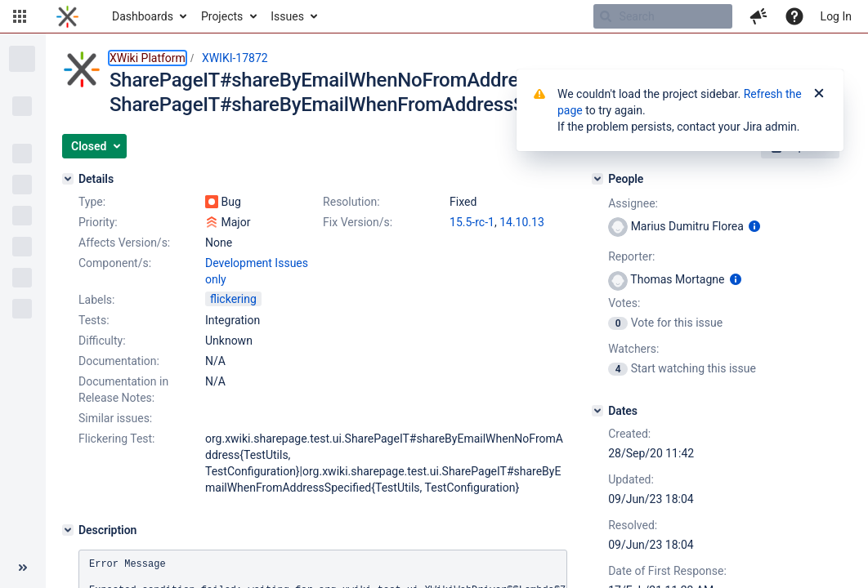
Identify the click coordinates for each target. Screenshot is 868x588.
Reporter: (631, 256)
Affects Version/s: (124, 243)
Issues (287, 16)
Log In (836, 16)
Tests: (94, 320)
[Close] (819, 94)
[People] (597, 179)
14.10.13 (522, 222)
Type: (92, 202)
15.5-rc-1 (472, 222)
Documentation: (119, 361)
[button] (20, 16)
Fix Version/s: (358, 222)
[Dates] (597, 411)
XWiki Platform (148, 58)
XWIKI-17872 (235, 58)
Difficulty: (102, 341)
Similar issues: (115, 418)
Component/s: (115, 263)
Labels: (96, 300)
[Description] (68, 530)
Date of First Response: (667, 571)
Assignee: (633, 203)
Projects (222, 16)
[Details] (68, 179)
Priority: (98, 222)
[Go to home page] (67, 16)
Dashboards (143, 16)
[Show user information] (754, 226)
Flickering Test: (117, 439)
